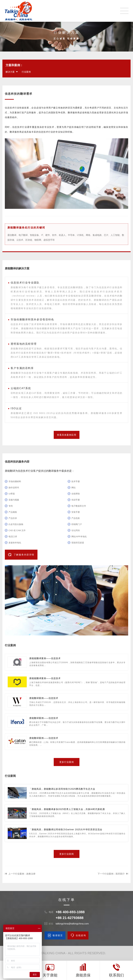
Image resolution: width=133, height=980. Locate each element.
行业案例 (26, 72)
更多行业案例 (67, 762)
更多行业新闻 (67, 854)
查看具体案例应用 (67, 435)
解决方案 (10, 72)
